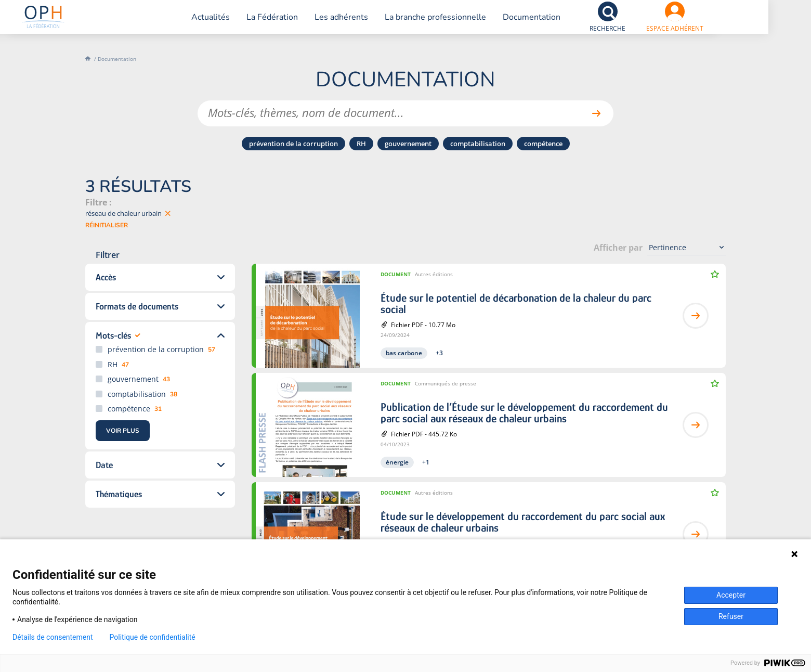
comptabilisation (478, 144)
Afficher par (618, 248)
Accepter (731, 595)
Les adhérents (364, 23)
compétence (543, 144)
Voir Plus (123, 431)
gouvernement (408, 144)
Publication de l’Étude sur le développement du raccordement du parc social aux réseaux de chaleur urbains (524, 413)
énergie (397, 462)
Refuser (731, 616)
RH (361, 144)
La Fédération (295, 23)
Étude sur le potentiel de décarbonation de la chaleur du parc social (516, 304)
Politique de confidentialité (153, 637)
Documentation (554, 23)
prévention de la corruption (293, 144)
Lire (696, 316)
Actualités (233, 23)
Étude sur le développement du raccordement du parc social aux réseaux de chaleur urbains (523, 522)
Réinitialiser (107, 225)
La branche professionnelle (458, 23)
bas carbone (404, 353)
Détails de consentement (53, 637)
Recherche (630, 35)
